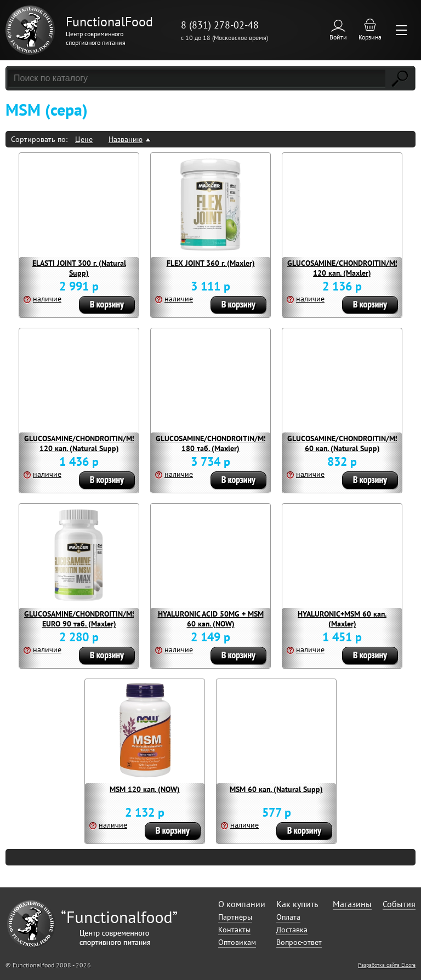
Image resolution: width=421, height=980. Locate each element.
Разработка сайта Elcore (387, 965)
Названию (126, 139)
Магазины (352, 904)
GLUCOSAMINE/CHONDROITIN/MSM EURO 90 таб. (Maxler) (83, 619)
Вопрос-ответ (299, 942)
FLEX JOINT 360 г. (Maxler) (211, 263)
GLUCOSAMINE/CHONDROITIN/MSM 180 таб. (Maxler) (215, 443)
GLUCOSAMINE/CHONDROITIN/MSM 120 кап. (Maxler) (346, 268)
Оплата (288, 917)
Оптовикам (237, 942)
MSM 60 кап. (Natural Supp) (276, 789)
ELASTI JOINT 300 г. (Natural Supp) (79, 268)
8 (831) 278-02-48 (220, 25)
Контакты (234, 930)
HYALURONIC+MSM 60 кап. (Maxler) (342, 619)
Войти (338, 37)
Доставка (292, 930)
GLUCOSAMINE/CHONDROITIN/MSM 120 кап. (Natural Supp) (83, 443)
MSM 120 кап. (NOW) (145, 789)
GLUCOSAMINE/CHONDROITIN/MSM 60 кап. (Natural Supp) (346, 443)
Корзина (370, 37)
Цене (84, 139)
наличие (47, 299)
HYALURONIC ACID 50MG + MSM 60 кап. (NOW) (211, 619)
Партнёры (235, 917)
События (399, 904)
